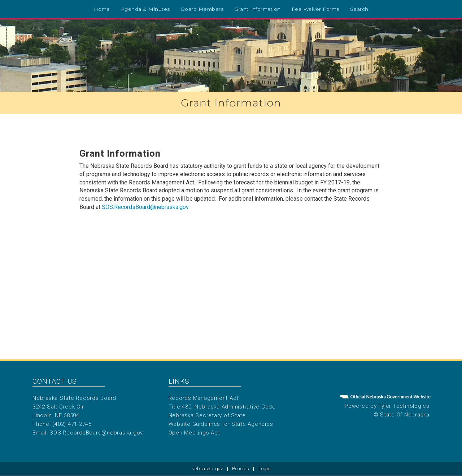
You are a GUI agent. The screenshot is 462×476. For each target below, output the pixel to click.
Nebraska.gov (207, 469)
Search (359, 9)
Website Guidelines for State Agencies (221, 424)
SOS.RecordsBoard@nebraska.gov (145, 207)
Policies (241, 469)
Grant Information (258, 9)
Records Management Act (204, 398)
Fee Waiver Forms (315, 9)
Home (102, 9)
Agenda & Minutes (145, 9)
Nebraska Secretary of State (207, 415)
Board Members (202, 9)
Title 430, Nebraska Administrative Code (222, 407)
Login (265, 469)
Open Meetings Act (194, 433)
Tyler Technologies (404, 406)
